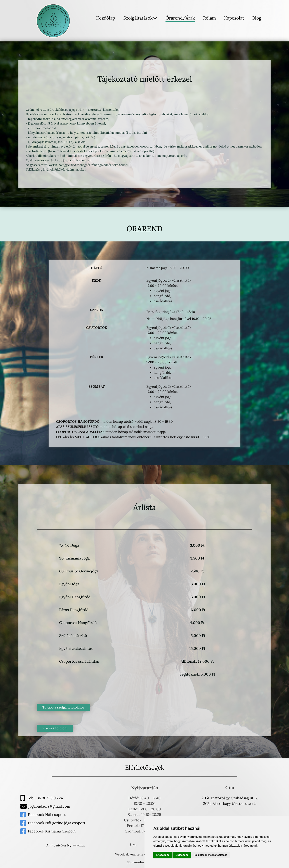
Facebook (36, 814)
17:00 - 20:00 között (162, 286)
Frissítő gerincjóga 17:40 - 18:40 (171, 312)
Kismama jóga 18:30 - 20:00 (168, 268)
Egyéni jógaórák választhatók (169, 280)
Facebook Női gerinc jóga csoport (57, 823)
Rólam (209, 18)
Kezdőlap (106, 18)
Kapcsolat (234, 18)
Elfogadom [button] (163, 855)
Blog (257, 18)
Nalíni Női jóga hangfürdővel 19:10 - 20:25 (179, 319)
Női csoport (55, 814)
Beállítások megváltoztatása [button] (211, 855)
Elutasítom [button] (182, 855)
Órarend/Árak (180, 18)
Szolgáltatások (140, 18)
